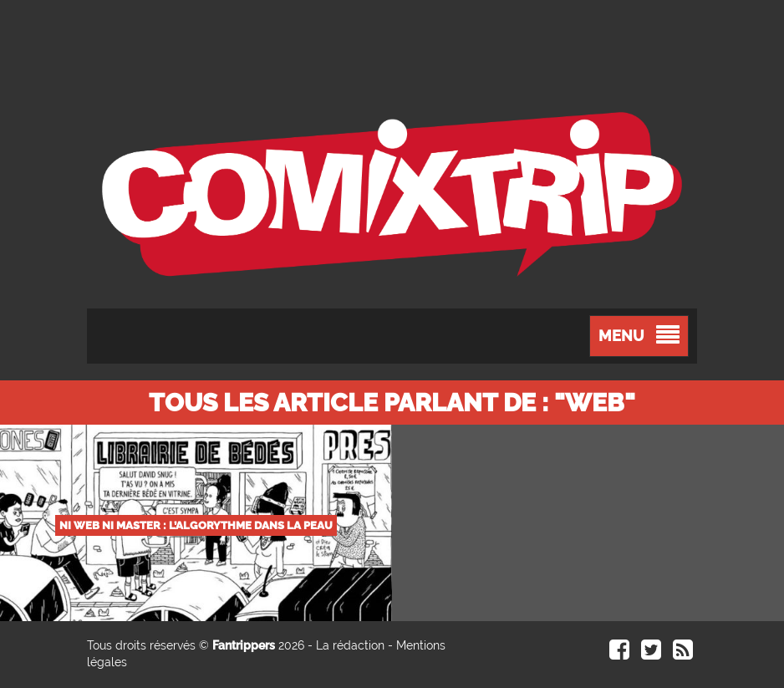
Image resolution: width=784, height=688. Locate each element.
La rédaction (350, 645)
